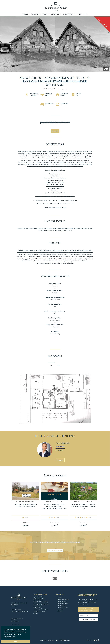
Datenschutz (51, 640)
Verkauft (103, 24)
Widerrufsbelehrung (65, 640)
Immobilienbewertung (63, 600)
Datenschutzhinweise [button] (10, 637)
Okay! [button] (16, 641)
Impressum (43, 640)
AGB (57, 640)
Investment (55, 14)
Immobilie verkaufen (63, 603)
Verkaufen (35, 14)
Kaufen (25, 14)
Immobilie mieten (62, 605)
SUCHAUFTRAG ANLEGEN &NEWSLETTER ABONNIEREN (86, 609)
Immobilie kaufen (62, 601)
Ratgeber (60, 611)
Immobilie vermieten (63, 607)
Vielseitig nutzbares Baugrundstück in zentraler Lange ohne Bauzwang (25, 505)
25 (106, 69)
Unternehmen (68, 14)
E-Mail (55, 131)
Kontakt (60, 598)
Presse (79, 14)
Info (85, 14)
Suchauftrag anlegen (55, 550)
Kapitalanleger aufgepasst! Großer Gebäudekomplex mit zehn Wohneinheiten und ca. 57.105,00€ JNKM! (54, 506)
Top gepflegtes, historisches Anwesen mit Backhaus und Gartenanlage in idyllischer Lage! (83, 506)
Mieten (45, 14)
